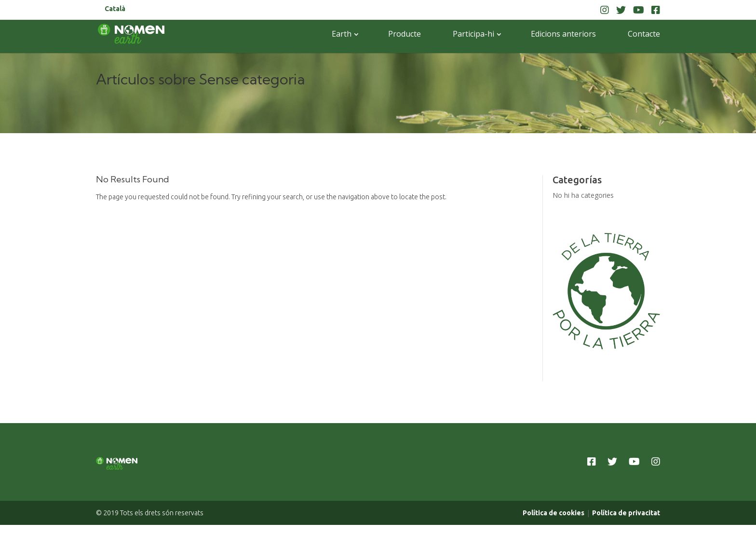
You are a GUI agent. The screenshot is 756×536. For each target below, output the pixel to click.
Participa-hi (473, 34)
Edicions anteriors (563, 34)
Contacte (644, 34)
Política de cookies (553, 522)
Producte (405, 34)
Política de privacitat (626, 522)
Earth (342, 34)
